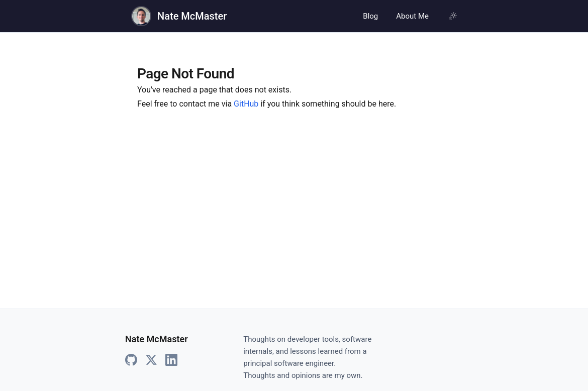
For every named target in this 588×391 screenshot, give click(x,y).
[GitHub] (131, 360)
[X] (151, 360)
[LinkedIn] (171, 360)
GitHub (246, 104)
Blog (370, 16)
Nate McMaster (192, 16)
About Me (412, 16)
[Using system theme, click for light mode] (453, 16)
